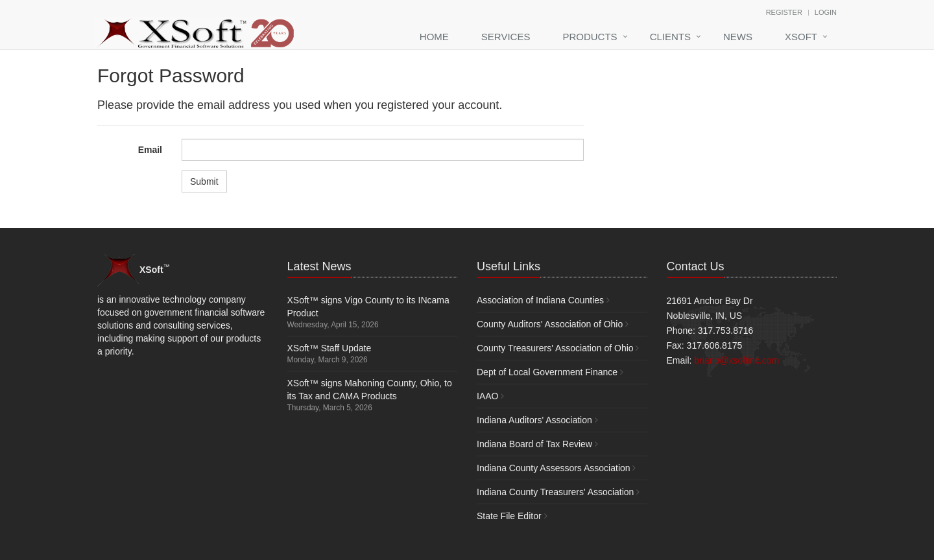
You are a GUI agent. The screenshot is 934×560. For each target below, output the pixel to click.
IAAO (487, 396)
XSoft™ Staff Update (329, 348)
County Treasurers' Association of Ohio (555, 348)
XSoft (801, 37)
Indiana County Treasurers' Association (555, 492)
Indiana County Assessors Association (554, 468)
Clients (670, 37)
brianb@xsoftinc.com (736, 360)
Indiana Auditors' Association (534, 420)
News (738, 37)
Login (826, 12)
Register (784, 12)
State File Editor (509, 516)
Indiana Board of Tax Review (534, 444)
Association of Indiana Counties (540, 300)
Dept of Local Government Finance (547, 372)
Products (590, 37)
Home (434, 37)
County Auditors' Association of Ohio (550, 324)
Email (150, 150)
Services (506, 37)
